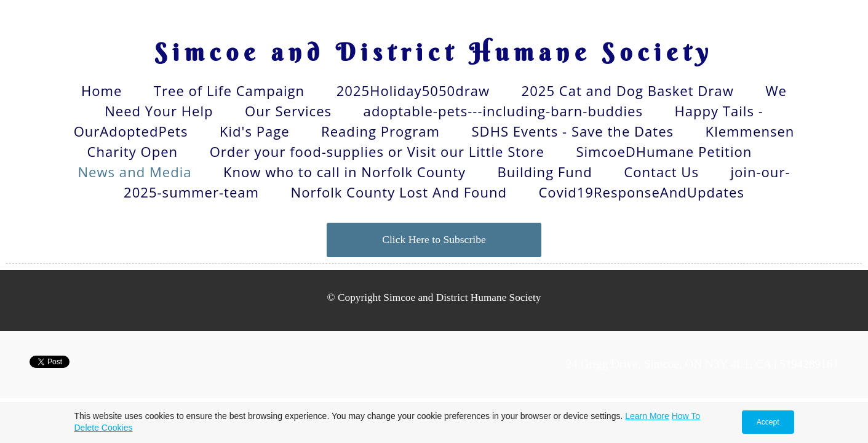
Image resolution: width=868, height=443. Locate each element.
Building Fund (545, 172)
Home (102, 90)
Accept (768, 422)
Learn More (647, 416)
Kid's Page (255, 131)
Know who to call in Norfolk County (344, 172)
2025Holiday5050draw (413, 90)
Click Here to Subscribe (434, 239)
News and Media (134, 172)
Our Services (288, 111)
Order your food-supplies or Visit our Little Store (377, 151)
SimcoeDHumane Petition (664, 151)
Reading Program (380, 131)
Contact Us (661, 172)
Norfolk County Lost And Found (399, 192)
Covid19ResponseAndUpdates (641, 192)
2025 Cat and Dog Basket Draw (628, 90)
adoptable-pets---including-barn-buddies (503, 111)
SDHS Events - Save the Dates (573, 131)
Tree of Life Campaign (229, 90)
